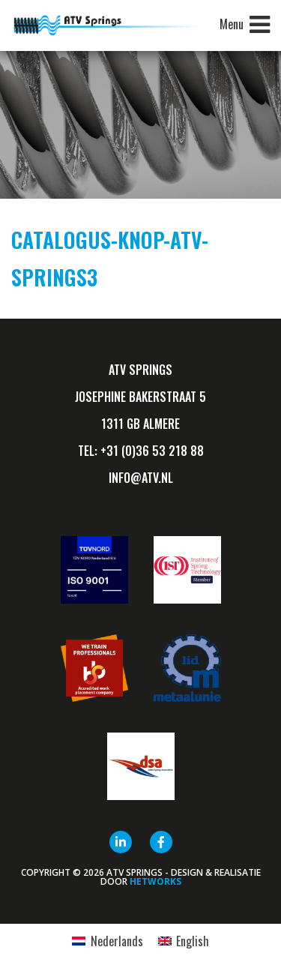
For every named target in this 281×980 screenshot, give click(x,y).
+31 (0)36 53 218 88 (152, 451)
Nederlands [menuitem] (117, 941)
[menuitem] (107, 941)
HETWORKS (155, 881)
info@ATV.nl (141, 478)
